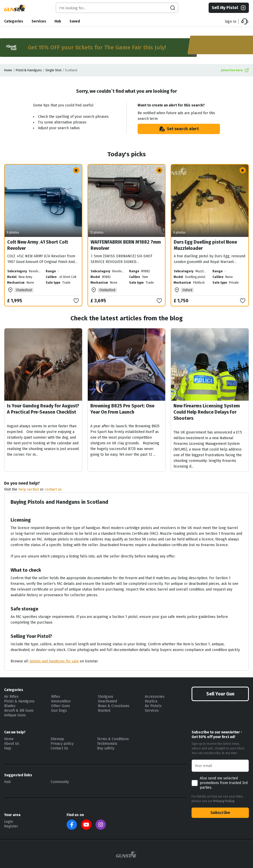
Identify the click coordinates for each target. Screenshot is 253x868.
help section (29, 489)
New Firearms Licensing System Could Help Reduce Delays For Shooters (207, 412)
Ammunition (61, 701)
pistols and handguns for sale (54, 661)
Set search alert (179, 129)
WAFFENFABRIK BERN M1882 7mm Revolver (126, 245)
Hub (58, 21)
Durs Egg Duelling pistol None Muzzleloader (205, 245)
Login (9, 822)
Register (11, 826)
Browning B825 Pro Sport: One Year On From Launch (122, 409)
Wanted (104, 711)
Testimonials (107, 744)
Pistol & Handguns (29, 70)
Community (60, 782)
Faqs (8, 748)
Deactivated (107, 701)
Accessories (155, 697)
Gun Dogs (59, 711)
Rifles (56, 697)
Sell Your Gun (220, 694)
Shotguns (106, 697)
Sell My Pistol (229, 8)
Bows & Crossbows (114, 706)
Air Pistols (153, 706)
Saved (75, 21)
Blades (10, 706)
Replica (151, 701)
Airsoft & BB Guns (19, 711)
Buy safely (106, 748)
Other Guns (61, 706)
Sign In (231, 22)
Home (8, 70)
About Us (12, 744)
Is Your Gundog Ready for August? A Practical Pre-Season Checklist (43, 409)
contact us (53, 489)
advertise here (235, 70)
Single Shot (53, 70)
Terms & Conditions (113, 739)
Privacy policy (62, 744)
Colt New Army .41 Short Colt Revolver (38, 245)
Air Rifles (11, 697)
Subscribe (220, 813)
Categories (14, 21)
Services (39, 21)
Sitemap (57, 739)
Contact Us (59, 748)
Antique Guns (15, 715)
